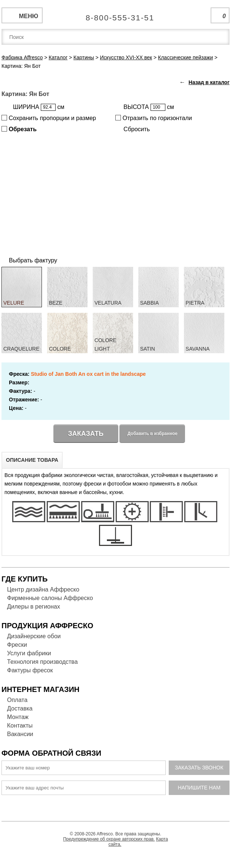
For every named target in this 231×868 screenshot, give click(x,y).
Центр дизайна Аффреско (43, 589)
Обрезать (19, 129)
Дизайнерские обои (34, 636)
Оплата (17, 700)
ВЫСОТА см (149, 107)
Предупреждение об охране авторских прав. (109, 839)
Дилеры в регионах (34, 607)
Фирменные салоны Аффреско (50, 598)
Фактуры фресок (30, 670)
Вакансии (20, 734)
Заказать (86, 434)
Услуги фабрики (29, 653)
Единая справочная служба (115, 15)
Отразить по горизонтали (154, 118)
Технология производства (42, 662)
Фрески (17, 645)
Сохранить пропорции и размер (49, 118)
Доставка (20, 708)
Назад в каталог (209, 82)
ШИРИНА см (39, 107)
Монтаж (18, 717)
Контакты (20, 725)
